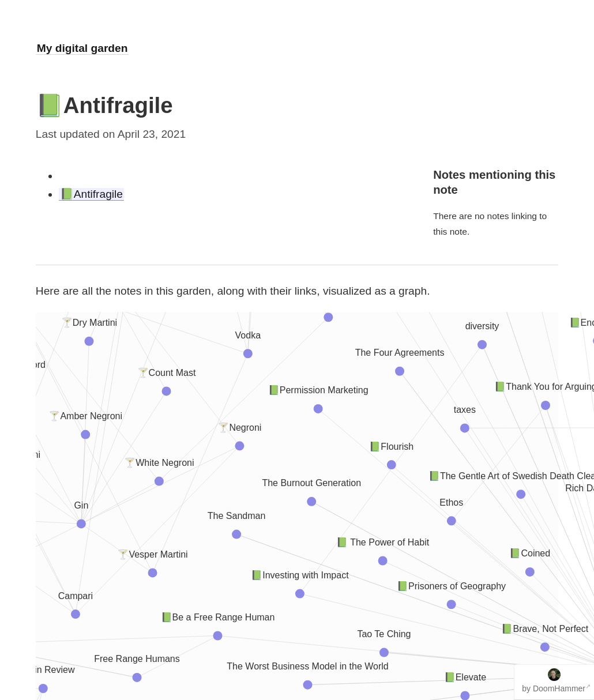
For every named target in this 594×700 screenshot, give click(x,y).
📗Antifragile (91, 194)
